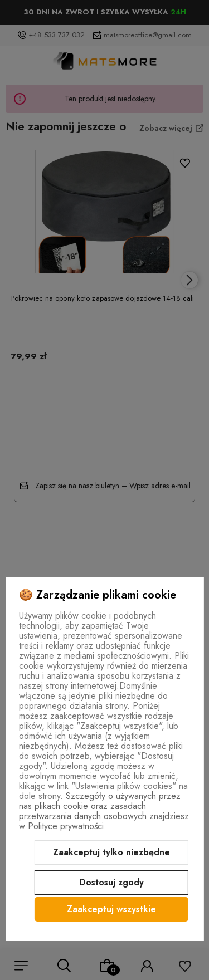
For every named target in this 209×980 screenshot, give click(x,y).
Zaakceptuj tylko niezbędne (111, 852)
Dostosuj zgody (111, 882)
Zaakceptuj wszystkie (111, 909)
